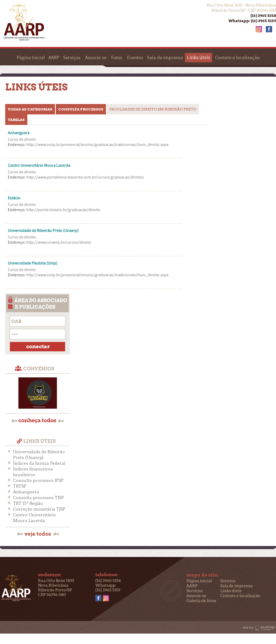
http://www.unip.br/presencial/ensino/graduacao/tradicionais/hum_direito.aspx (97, 145)
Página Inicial (31, 58)
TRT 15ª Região (28, 503)
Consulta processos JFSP (38, 480)
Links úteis (231, 591)
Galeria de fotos (201, 601)
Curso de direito (22, 139)
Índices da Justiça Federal (39, 463)
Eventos (135, 58)
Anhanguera (26, 492)
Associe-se (96, 58)
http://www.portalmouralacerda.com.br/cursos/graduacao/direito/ (85, 177)
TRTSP (20, 486)
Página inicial (199, 581)
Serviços (72, 58)
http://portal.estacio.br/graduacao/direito (63, 210)
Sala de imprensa (165, 58)
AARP (54, 58)
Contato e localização (237, 58)
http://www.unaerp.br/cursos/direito (59, 242)
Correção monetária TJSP (39, 509)
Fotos (117, 58)
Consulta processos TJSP (38, 498)
